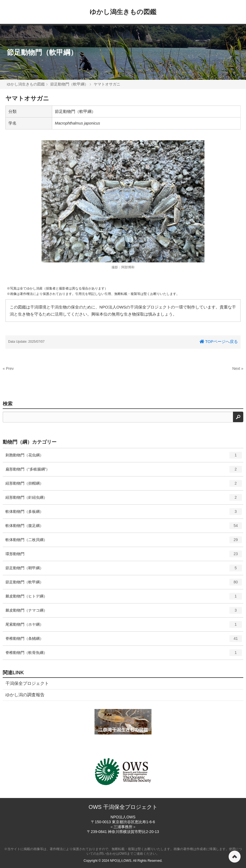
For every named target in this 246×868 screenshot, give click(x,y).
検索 (8, 404)
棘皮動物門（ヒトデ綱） (124, 598)
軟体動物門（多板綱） (124, 513)
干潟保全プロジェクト (27, 683)
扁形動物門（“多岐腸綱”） (124, 471)
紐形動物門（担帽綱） (124, 485)
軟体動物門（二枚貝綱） (124, 542)
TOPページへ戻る (219, 341)
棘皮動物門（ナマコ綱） (124, 612)
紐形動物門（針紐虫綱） (124, 499)
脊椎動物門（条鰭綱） (124, 640)
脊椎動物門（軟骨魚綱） (124, 654)
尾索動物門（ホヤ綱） (124, 626)
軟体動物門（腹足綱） (124, 527)
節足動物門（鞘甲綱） (124, 570)
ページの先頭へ (235, 857)
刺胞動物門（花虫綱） (124, 457)
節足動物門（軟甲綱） (42, 52)
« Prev (8, 368)
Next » (238, 368)
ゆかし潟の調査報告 (25, 695)
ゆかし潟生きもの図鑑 (123, 12)
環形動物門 (124, 556)
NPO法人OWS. (121, 861)
